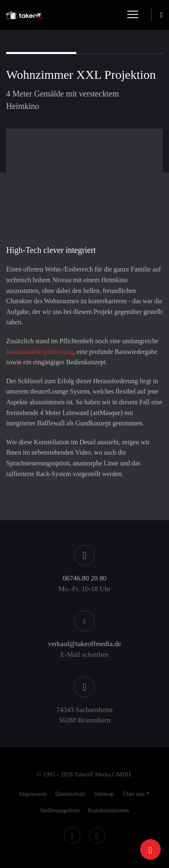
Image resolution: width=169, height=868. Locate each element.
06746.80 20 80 (84, 578)
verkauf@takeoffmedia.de (84, 644)
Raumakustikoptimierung (40, 352)
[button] (136, 794)
